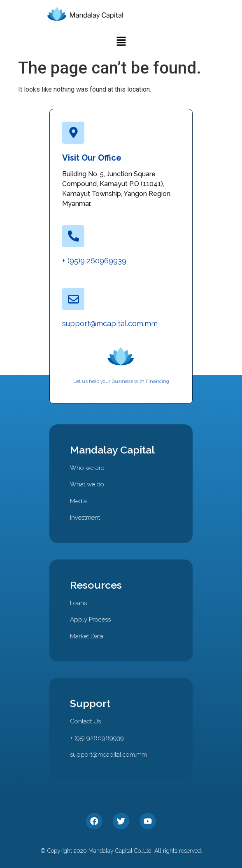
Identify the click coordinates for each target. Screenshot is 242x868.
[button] (121, 42)
